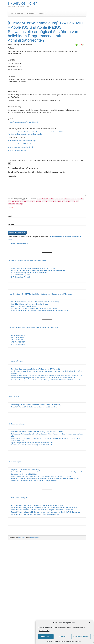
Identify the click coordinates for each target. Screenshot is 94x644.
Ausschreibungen (15, 462)
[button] (90, 623)
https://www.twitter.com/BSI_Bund (19, 144)
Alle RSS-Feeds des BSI (20, 243)
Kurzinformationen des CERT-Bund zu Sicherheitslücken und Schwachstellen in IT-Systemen (40, 294)
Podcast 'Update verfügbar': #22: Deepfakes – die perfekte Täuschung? (35, 514)
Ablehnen (62, 637)
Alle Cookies (46, 637)
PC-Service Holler (17, 14)
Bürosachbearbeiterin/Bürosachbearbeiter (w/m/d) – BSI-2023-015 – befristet (37, 432)
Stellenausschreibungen (17, 424)
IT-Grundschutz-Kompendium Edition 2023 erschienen (30, 273)
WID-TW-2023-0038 (18, 344)
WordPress (21, 538)
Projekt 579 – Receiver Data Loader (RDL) (26, 470)
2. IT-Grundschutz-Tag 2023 (21, 277)
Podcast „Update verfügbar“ (18, 498)
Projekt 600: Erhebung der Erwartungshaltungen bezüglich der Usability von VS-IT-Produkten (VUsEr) (46, 478)
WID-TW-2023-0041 (18, 335)
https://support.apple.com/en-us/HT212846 (24, 122)
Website (11, 224)
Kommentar (12, 176)
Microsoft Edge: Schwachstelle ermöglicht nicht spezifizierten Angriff (34, 308)
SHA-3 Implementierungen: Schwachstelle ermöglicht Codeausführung (35, 302)
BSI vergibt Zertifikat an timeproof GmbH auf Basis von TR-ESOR (33, 268)
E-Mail (11, 216)
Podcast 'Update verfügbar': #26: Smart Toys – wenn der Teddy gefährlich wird (38, 505)
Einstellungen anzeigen (81, 637)
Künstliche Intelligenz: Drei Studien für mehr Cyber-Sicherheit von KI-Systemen (38, 270)
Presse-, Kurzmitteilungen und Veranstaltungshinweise (27, 260)
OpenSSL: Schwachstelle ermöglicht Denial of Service (29, 304)
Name (10, 208)
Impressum (78, 641)
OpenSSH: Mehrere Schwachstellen (23, 306)
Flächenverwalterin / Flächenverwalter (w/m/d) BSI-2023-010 (32, 445)
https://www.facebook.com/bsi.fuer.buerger (22, 141)
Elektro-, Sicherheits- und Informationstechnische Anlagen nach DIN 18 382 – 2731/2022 (41, 476)
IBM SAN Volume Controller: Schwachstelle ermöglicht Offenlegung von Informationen (40, 311)
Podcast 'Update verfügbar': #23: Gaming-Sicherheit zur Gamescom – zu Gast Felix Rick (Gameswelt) (46, 512)
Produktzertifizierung (16, 361)
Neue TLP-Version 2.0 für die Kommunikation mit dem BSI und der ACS (35, 407)
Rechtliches (31, 14)
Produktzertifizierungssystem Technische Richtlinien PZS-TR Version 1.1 (36, 369)
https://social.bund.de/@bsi (17, 150)
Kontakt (42, 14)
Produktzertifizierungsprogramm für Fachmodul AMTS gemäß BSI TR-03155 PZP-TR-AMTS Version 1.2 (46, 380)
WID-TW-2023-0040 (18, 338)
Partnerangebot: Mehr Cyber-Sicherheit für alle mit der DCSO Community (36, 405)
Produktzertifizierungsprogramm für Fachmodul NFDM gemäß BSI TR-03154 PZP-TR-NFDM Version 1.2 (47, 376)
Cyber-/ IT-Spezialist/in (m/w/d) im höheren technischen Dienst (32, 443)
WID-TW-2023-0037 (18, 342)
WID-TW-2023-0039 (18, 340)
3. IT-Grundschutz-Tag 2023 (21, 275)
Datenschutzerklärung (54, 641)
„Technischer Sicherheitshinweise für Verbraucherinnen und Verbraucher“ (34, 328)
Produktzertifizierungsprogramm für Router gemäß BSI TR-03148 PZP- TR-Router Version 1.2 (43, 378)
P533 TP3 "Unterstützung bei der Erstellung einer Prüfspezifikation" (34, 481)
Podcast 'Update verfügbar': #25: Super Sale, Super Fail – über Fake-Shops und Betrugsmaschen (44, 508)
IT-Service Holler (22, 3)
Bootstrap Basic (35, 538)
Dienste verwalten (44, 631)
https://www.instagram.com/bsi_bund (20, 147)
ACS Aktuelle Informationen (18, 397)
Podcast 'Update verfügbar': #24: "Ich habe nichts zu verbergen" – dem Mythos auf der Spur (42, 510)
